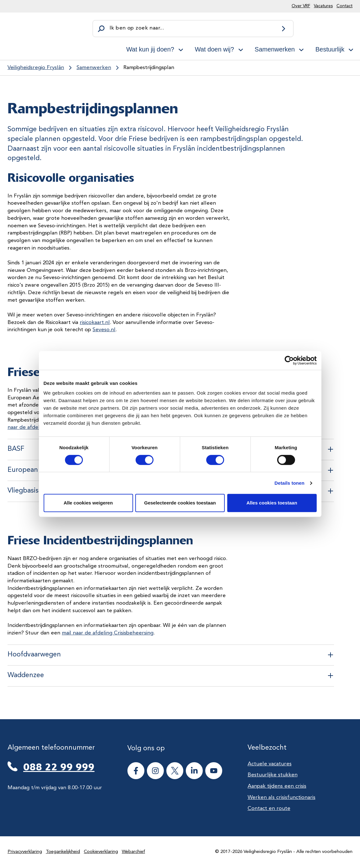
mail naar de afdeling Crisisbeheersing (108, 633)
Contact (344, 6)
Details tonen (290, 483)
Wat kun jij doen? (150, 49)
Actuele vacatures (270, 764)
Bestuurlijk (330, 49)
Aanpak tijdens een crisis (277, 786)
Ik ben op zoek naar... (137, 28)
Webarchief (133, 852)
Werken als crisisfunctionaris (282, 798)
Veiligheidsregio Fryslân (36, 68)
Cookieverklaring (101, 852)
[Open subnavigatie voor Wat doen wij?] (241, 49)
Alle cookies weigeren (88, 503)
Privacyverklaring (25, 852)
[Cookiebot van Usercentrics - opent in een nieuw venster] (289, 360)
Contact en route (269, 809)
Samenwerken (275, 49)
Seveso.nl (104, 330)
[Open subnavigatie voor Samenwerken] (301, 49)
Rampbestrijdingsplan (149, 68)
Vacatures (323, 6)
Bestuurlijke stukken (273, 775)
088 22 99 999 (59, 767)
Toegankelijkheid (63, 852)
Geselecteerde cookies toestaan (180, 503)
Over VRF (301, 6)
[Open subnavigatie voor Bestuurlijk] (351, 49)
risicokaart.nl (95, 323)
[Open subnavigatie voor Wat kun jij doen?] (181, 49)
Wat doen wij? (215, 49)
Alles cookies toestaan (272, 503)
